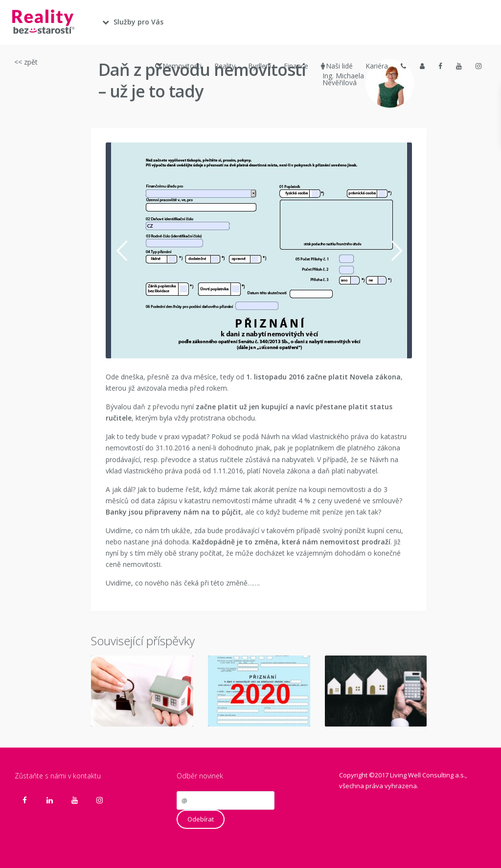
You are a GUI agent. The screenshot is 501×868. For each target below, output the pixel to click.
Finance (296, 66)
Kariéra (377, 66)
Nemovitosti (178, 66)
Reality (225, 66)
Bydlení (260, 66)
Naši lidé (337, 66)
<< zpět (26, 62)
